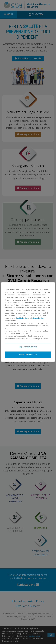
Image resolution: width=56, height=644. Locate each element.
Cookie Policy (22, 318)
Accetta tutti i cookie (28, 355)
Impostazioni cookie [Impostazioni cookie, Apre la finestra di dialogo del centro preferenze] (28, 347)
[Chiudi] (50, 286)
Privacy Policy (37, 318)
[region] (28, 322)
